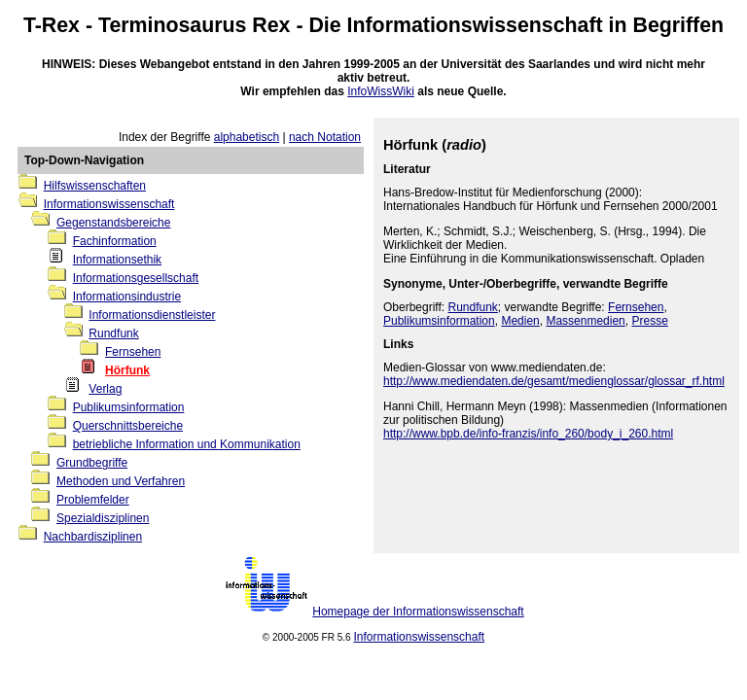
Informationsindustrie (127, 297)
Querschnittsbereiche (128, 426)
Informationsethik (117, 260)
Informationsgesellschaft (136, 278)
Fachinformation (115, 241)
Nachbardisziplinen (93, 537)
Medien (520, 321)
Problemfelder (93, 500)
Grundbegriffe (92, 463)
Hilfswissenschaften (95, 186)
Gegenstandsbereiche (113, 223)
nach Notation (325, 137)
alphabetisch (247, 137)
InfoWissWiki (381, 91)
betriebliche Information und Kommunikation (187, 444)
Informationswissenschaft (475, 25)
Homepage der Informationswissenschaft (418, 612)
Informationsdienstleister (152, 315)
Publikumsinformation (129, 407)
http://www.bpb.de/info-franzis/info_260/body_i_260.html (528, 434)
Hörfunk (127, 370)
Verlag (105, 389)
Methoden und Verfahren (121, 481)
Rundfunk (113, 333)
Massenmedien (585, 321)
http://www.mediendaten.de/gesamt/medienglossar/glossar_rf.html (554, 381)
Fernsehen (133, 352)
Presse (649, 321)
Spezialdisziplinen (103, 518)
